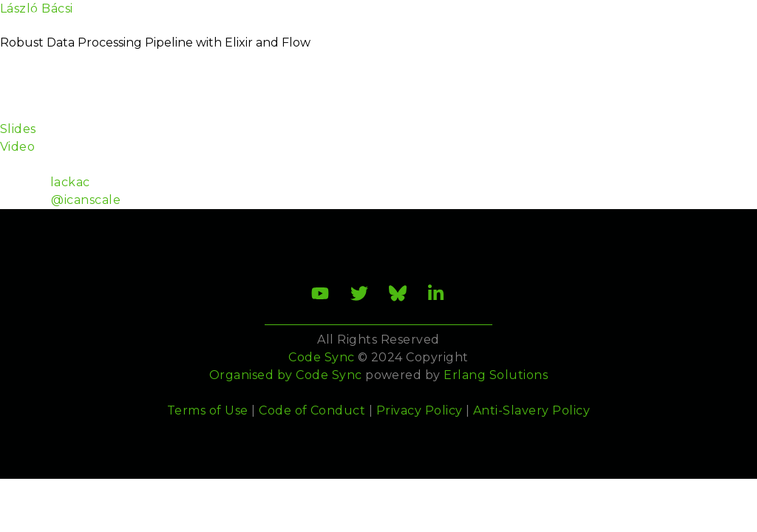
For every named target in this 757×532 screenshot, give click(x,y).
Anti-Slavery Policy (532, 410)
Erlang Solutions (496, 375)
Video (17, 147)
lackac (70, 182)
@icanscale (86, 200)
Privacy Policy (420, 410)
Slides (18, 129)
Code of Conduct (312, 410)
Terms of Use (208, 410)
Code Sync (329, 375)
